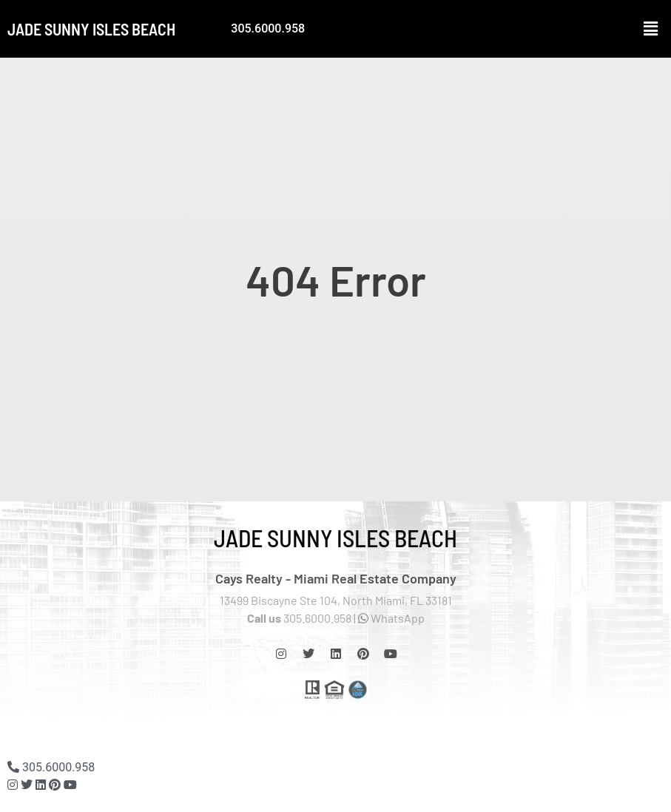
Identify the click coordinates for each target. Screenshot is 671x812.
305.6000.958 (268, 28)
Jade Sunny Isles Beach (91, 29)
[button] (651, 29)
